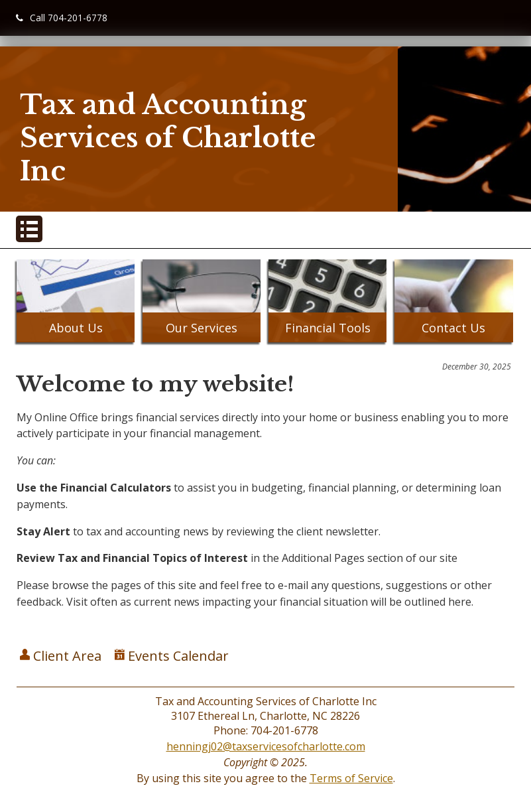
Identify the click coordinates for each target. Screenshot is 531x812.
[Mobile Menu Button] (29, 229)
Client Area (61, 656)
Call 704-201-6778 (62, 18)
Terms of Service (351, 778)
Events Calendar (172, 656)
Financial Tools (328, 328)
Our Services (202, 328)
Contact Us (453, 328)
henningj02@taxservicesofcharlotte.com (266, 746)
